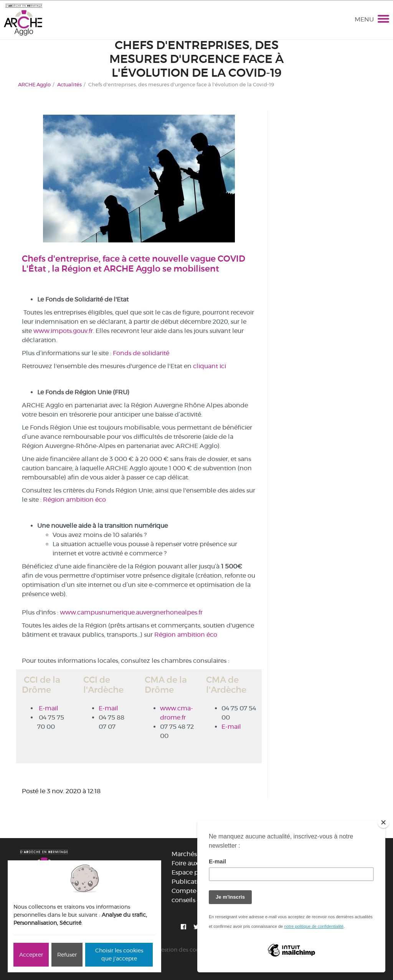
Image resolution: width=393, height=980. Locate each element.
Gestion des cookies (183, 950)
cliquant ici (210, 366)
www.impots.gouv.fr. (64, 331)
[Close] (383, 822)
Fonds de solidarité (141, 353)
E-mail (49, 708)
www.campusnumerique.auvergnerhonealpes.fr (131, 612)
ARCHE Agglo (34, 84)
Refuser (67, 955)
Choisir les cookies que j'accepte (119, 954)
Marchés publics (196, 854)
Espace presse (192, 872)
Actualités (69, 84)
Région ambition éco (74, 500)
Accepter (31, 955)
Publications (190, 882)
